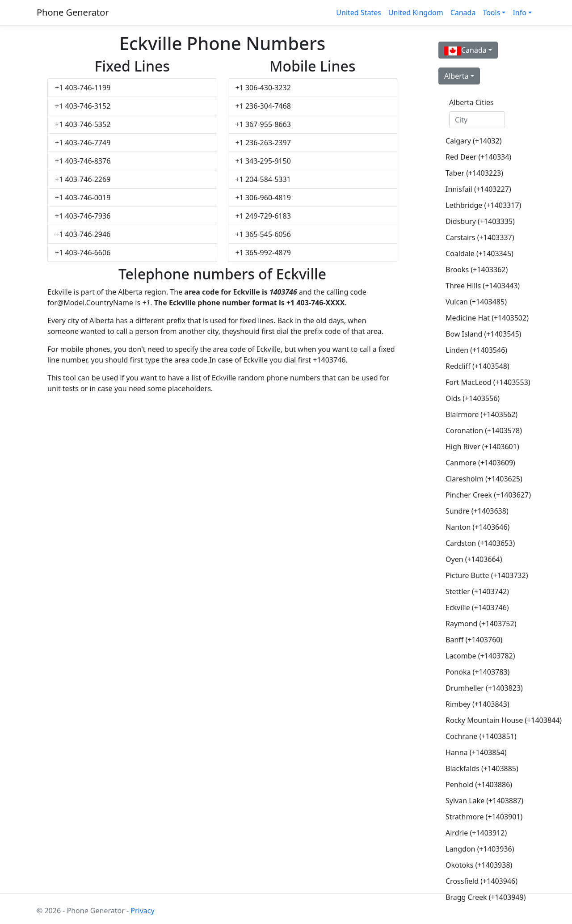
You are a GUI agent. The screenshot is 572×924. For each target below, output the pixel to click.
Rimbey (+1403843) (477, 704)
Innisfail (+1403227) (478, 189)
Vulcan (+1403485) (476, 302)
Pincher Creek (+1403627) (481, 495)
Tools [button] (491, 13)
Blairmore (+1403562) (481, 414)
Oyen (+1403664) (474, 559)
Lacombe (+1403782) (480, 656)
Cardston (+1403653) (480, 543)
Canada (463, 13)
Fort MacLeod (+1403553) (481, 382)
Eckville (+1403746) (477, 608)
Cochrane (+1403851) (481, 736)
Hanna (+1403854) (476, 752)
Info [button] (519, 13)
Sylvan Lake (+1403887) (481, 801)
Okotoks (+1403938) (479, 865)
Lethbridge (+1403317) (481, 205)
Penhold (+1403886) (479, 785)
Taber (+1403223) (474, 173)
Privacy (142, 911)
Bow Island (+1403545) (481, 334)
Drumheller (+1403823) (481, 688)
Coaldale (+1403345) (479, 253)
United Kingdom (416, 13)
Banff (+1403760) (474, 640)
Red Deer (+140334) (478, 157)
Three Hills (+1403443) (481, 286)
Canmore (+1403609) (480, 463)
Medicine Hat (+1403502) (481, 318)
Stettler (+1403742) (477, 591)
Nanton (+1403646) (477, 527)
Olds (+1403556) (473, 398)
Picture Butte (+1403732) (481, 575)
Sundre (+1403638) (477, 511)
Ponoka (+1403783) (477, 672)
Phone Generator (73, 12)
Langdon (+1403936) (480, 849)
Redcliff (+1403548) (477, 366)
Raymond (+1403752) (481, 624)
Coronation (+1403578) (481, 430)
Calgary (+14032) (473, 141)
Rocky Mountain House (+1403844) (481, 720)
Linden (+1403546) (476, 350)
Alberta (456, 76)
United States (359, 13)
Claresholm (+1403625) (481, 479)
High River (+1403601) (481, 447)
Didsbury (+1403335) (480, 221)
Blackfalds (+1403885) (481, 768)
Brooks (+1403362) (477, 270)
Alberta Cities (471, 102)
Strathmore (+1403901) (481, 817)
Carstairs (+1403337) (480, 237)
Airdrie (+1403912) (476, 833)
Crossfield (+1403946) (481, 881)
